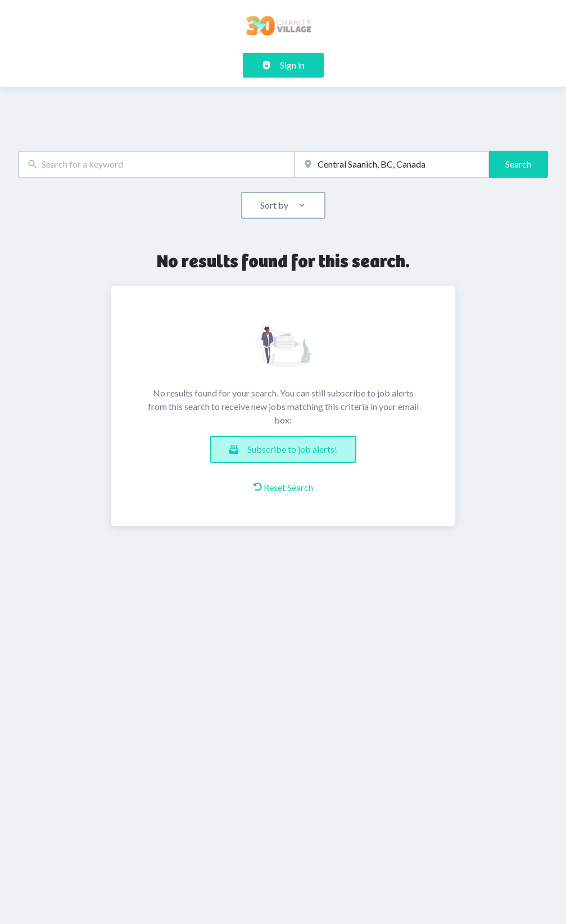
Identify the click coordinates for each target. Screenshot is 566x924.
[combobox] (156, 164)
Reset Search (283, 487)
